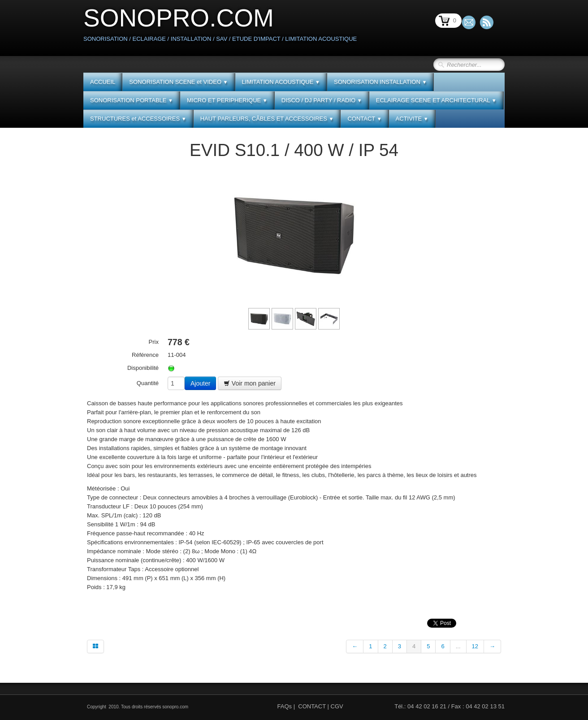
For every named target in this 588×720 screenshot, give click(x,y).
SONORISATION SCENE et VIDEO (178, 82)
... (458, 646)
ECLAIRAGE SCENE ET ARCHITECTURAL (436, 100)
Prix (154, 342)
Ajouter (200, 383)
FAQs (285, 706)
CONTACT (364, 119)
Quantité (148, 383)
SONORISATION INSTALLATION (380, 82)
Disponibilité (143, 368)
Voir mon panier (250, 383)
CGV (337, 706)
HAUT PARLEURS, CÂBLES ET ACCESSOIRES (267, 119)
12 (475, 646)
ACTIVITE (412, 119)
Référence (145, 355)
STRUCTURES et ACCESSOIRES (138, 119)
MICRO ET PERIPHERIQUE (227, 100)
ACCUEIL (103, 82)
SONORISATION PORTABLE (132, 100)
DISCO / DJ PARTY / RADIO (322, 100)
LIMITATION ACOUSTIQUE (281, 82)
